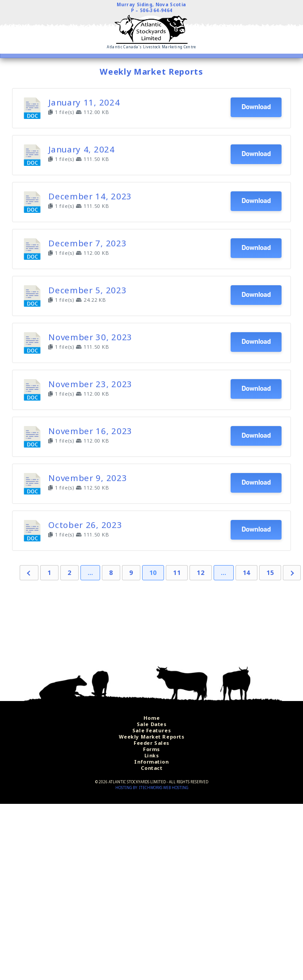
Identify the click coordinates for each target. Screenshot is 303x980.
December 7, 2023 (87, 243)
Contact (152, 768)
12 (200, 572)
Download (256, 107)
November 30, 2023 (90, 337)
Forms (151, 749)
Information (151, 762)
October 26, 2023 (85, 525)
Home (151, 718)
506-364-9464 (156, 10)
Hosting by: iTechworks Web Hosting (152, 788)
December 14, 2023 (90, 196)
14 (246, 572)
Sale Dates (152, 724)
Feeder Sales (151, 743)
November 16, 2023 (90, 431)
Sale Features (151, 730)
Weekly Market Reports (152, 737)
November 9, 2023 (88, 478)
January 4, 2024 (82, 149)
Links (152, 755)
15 (270, 572)
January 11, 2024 (84, 102)
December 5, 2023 (87, 290)
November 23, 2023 (90, 384)
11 (177, 572)
